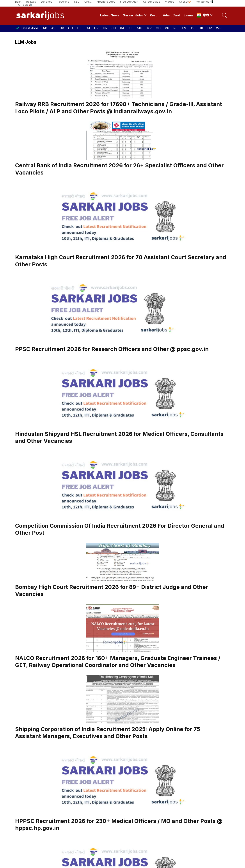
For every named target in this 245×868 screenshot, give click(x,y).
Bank (18, 2)
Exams (189, 15)
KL (130, 28)
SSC (77, 2)
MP (149, 28)
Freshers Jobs (106, 2)
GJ (88, 28)
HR (105, 28)
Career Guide (152, 2)
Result (155, 15)
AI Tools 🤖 (25, 5)
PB (167, 28)
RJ (175, 28)
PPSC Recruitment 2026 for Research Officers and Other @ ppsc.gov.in (112, 349)
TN (184, 28)
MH (139, 28)
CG (71, 28)
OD (158, 28)
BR (62, 28)
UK (201, 28)
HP (96, 28)
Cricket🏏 (185, 2)
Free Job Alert (129, 2)
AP (45, 28)
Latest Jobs (30, 28)
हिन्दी (203, 15)
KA (122, 28)
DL (79, 28)
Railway (31, 2)
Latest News (110, 15)
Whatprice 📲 (205, 2)
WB (219, 28)
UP (210, 28)
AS (53, 28)
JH (114, 28)
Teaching (63, 2)
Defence (47, 2)
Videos (170, 2)
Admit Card (172, 15)
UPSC (88, 2)
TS (192, 28)
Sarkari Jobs (133, 15)
